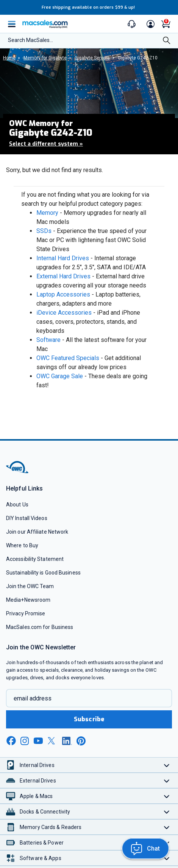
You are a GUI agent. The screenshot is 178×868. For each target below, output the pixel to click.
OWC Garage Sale (60, 376)
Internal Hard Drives (63, 258)
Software (48, 340)
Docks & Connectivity (45, 812)
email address (33, 698)
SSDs (44, 231)
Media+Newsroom (28, 600)
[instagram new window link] (25, 741)
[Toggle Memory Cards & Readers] (167, 827)
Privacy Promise (26, 613)
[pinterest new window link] (81, 741)
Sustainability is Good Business (43, 573)
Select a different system (46, 144)
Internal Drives (37, 765)
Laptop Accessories (63, 294)
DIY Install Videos (27, 518)
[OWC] (18, 472)
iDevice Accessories (64, 313)
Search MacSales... (30, 40)
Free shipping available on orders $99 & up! (88, 7)
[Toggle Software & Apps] (167, 858)
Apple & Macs (36, 796)
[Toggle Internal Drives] (167, 765)
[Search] (167, 41)
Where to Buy (22, 545)
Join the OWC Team (30, 586)
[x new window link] (53, 741)
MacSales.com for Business (40, 627)
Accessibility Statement (35, 559)
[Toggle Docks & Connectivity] (167, 811)
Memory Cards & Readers (51, 827)
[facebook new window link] (11, 741)
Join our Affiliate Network (37, 532)
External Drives (38, 781)
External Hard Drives (63, 276)
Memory (47, 213)
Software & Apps (41, 858)
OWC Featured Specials (68, 358)
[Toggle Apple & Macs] (167, 796)
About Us (17, 505)
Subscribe (89, 719)
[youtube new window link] (38, 741)
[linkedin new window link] (67, 741)
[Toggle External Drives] (167, 780)
